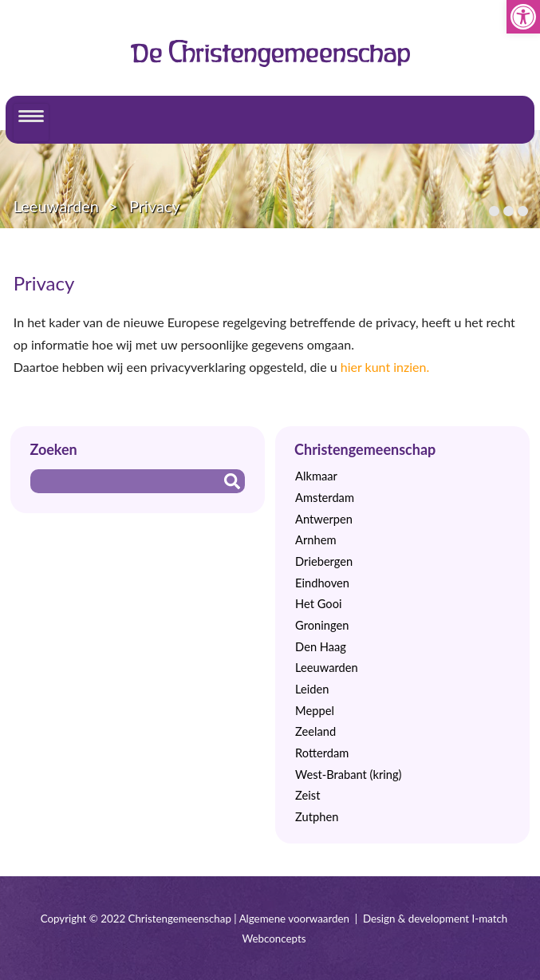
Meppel (315, 711)
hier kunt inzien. (385, 367)
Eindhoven (322, 583)
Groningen (322, 625)
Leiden (312, 689)
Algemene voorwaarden (294, 919)
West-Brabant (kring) (348, 775)
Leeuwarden (56, 206)
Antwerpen (324, 519)
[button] (523, 17)
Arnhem (315, 540)
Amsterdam (325, 498)
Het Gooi (318, 604)
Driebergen (324, 561)
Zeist (307, 795)
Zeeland (315, 731)
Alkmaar (316, 476)
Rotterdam (322, 753)
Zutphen (317, 817)
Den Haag (321, 647)
